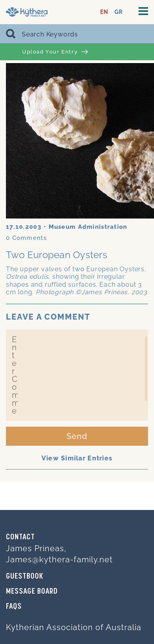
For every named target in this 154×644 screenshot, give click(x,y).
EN (104, 12)
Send (77, 436)
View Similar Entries (77, 458)
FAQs (14, 607)
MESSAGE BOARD (32, 592)
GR (119, 12)
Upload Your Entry (55, 52)
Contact (20, 537)
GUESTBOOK (25, 577)
